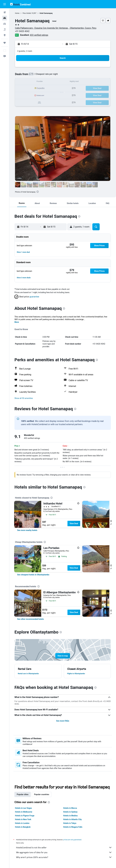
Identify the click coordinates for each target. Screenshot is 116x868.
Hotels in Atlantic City (72, 819)
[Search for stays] (5, 18)
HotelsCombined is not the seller (64, 847)
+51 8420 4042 (22, 31)
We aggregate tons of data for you (64, 852)
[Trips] (5, 43)
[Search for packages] (5, 29)
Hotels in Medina (70, 816)
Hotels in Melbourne (24, 812)
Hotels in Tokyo (70, 823)
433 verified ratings (39, 35)
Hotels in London (22, 823)
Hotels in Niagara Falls (73, 827)
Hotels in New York (23, 819)
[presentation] (38, 192)
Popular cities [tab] (23, 794)
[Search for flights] (5, 12)
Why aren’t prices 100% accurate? (64, 857)
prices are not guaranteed (72, 840)
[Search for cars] (5, 24)
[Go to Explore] (5, 35)
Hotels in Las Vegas (23, 808)
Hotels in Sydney (70, 812)
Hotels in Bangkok (23, 827)
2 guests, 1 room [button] (25, 51)
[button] (5, 4)
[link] (27, 530)
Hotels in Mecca (70, 808)
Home (17, 13)
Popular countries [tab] (42, 794)
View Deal (74, 523)
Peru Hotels (27, 13)
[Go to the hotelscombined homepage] (20, 4)
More (17, 322)
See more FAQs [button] (63, 721)
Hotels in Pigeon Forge (25, 816)
